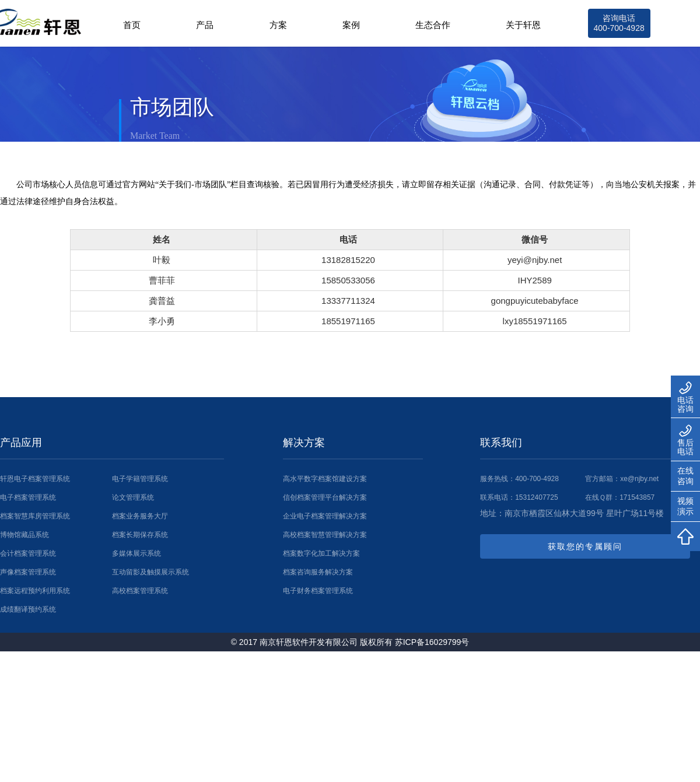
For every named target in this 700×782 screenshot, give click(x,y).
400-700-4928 (537, 479)
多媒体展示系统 (136, 553)
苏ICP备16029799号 (432, 642)
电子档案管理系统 (28, 497)
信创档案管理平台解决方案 (325, 497)
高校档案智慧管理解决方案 (325, 535)
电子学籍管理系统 (140, 479)
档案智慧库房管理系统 (35, 516)
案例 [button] (351, 25)
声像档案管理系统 (28, 572)
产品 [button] (205, 25)
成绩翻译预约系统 (28, 609)
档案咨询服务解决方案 (318, 572)
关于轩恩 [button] (523, 25)
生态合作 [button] (433, 25)
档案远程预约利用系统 (35, 591)
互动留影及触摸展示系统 (150, 572)
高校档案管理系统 (140, 591)
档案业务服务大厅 (140, 516)
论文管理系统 (133, 497)
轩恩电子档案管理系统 (35, 479)
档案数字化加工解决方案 (321, 553)
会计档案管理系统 (28, 553)
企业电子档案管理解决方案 (325, 516)
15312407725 (536, 497)
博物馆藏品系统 (24, 535)
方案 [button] (278, 25)
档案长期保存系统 (140, 535)
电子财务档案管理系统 (318, 591)
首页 (132, 25)
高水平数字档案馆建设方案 (325, 479)
